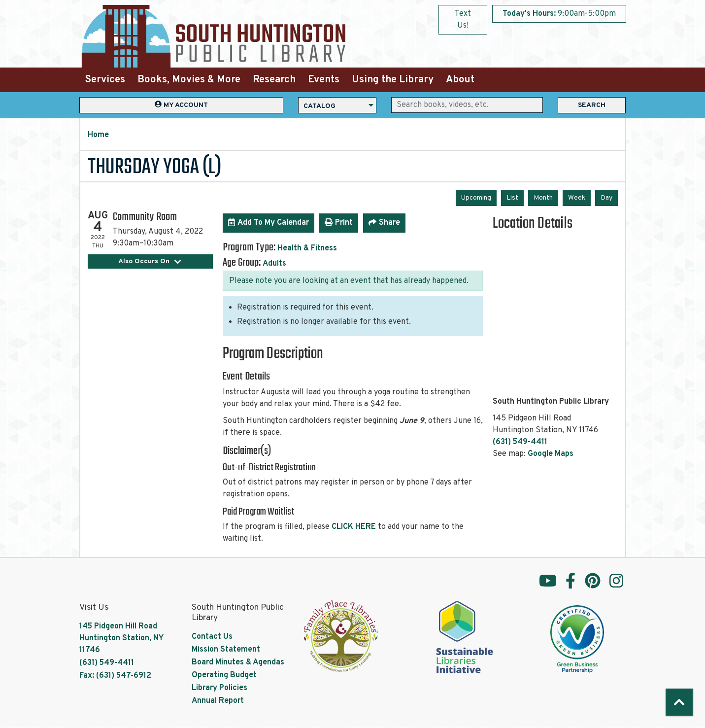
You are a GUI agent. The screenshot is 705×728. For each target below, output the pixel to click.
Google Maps (551, 454)
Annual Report (218, 701)
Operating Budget (224, 675)
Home (98, 135)
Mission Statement (226, 650)
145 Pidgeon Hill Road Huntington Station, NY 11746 (121, 638)
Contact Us (212, 637)
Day (606, 198)
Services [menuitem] (105, 80)
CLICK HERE (354, 527)
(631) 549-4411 (520, 442)
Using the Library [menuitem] (393, 80)
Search (592, 105)
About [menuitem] (460, 80)
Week (577, 198)
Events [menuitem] (324, 80)
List (512, 198)
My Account (181, 105)
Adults (274, 264)
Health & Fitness (307, 248)
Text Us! (463, 20)
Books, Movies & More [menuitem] (189, 80)
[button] (559, 14)
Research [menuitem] (274, 80)
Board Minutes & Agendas (238, 662)
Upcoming (476, 198)
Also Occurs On (150, 261)
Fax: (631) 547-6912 (115, 676)
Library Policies (219, 688)
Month (543, 198)
